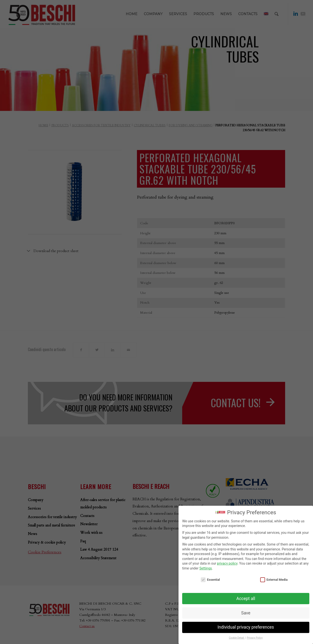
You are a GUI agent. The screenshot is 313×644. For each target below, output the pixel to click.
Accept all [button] (246, 599)
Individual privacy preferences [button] (246, 627)
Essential (210, 580)
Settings (206, 568)
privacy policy (227, 563)
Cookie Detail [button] (237, 638)
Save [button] (246, 613)
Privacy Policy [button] (255, 638)
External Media (274, 580)
